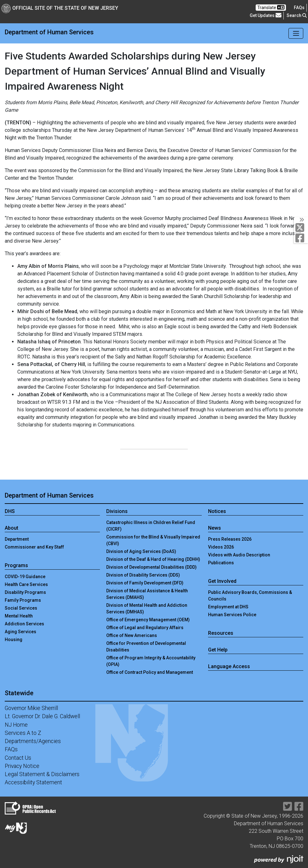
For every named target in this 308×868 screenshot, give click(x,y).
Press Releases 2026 (230, 539)
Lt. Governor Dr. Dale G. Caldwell (42, 716)
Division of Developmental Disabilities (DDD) (151, 567)
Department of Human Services (49, 32)
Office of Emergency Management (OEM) (148, 620)
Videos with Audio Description (239, 555)
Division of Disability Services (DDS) (143, 575)
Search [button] (297, 15)
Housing (14, 640)
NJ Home (16, 725)
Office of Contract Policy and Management (150, 672)
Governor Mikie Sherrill (31, 708)
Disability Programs (25, 592)
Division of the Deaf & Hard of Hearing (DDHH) (153, 559)
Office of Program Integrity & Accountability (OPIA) (151, 661)
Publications (221, 563)
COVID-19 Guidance (25, 577)
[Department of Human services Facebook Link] (301, 238)
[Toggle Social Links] (301, 220)
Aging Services (20, 632)
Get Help (218, 650)
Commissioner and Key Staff (34, 547)
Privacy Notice (22, 766)
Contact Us (18, 758)
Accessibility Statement (33, 782)
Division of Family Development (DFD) (145, 583)
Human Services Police (232, 615)
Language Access (229, 666)
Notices (217, 511)
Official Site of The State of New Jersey (60, 8)
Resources (221, 633)
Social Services (21, 608)
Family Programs (23, 600)
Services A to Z (23, 733)
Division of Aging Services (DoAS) (141, 551)
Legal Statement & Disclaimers (42, 774)
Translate (271, 7)
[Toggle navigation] (296, 33)
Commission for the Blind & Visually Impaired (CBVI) (153, 540)
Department (17, 539)
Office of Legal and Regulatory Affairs (145, 628)
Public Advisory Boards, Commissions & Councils (250, 596)
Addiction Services (24, 624)
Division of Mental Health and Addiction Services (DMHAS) (147, 609)
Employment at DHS (228, 607)
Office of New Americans (132, 635)
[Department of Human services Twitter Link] (301, 228)
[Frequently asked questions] (299, 8)
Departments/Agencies (33, 741)
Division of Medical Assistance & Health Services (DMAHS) (147, 594)
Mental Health (19, 616)
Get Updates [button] (266, 15)
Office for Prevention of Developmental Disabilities (146, 647)
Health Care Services (26, 584)
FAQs (11, 749)
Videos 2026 (221, 547)
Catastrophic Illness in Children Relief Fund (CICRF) (151, 526)
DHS (10, 511)
